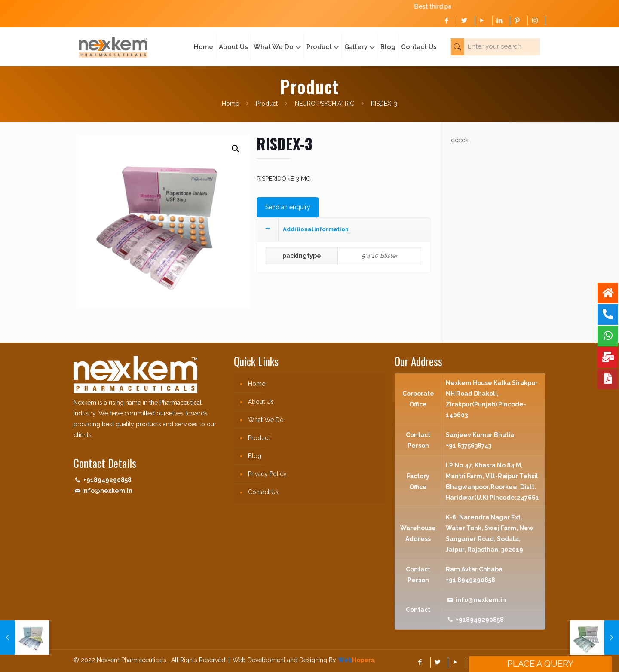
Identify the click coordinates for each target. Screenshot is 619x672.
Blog (255, 456)
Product (267, 104)
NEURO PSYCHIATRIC (325, 104)
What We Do (266, 420)
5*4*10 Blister (380, 256)
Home (230, 104)
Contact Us (263, 492)
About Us (261, 402)
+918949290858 (107, 480)
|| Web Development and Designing (277, 660)
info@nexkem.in (107, 491)
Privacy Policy (267, 474)
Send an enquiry (288, 207)
